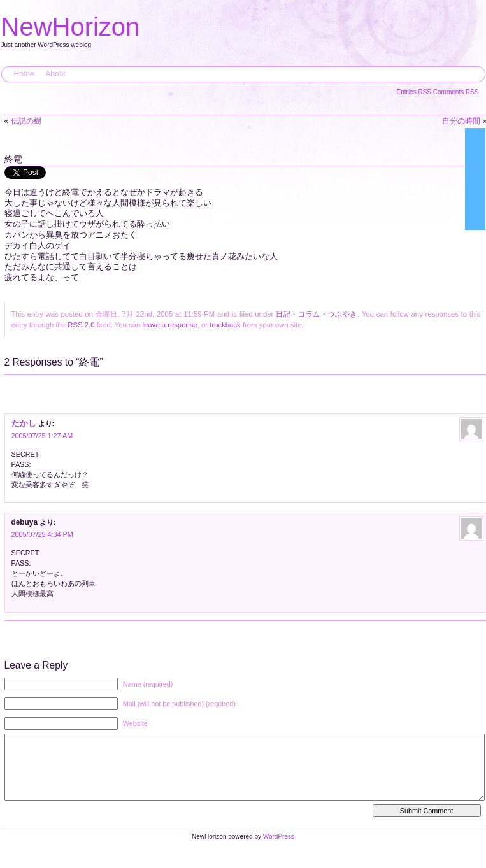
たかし (24, 423)
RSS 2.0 (81, 325)
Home (24, 74)
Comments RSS (456, 92)
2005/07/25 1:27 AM (42, 436)
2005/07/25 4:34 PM (42, 534)
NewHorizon (71, 27)
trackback (225, 325)
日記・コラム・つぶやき (317, 314)
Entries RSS (415, 92)
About (55, 74)
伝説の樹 (26, 121)
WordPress (279, 849)
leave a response (169, 325)
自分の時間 (461, 121)
